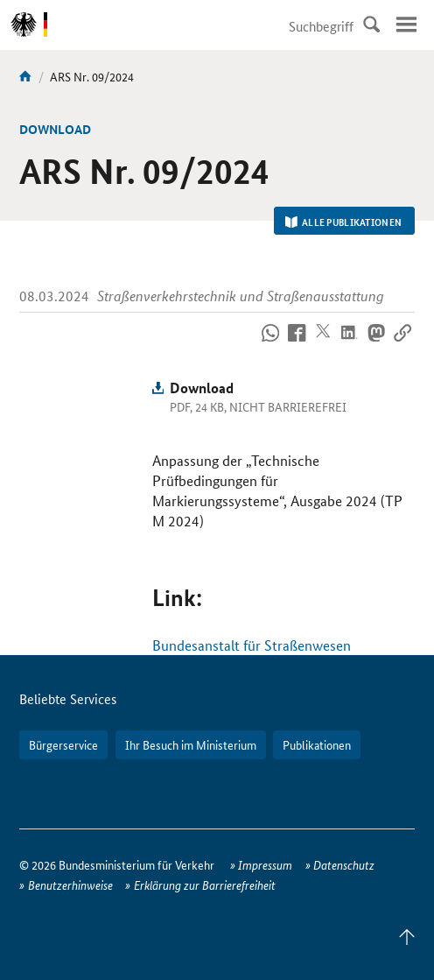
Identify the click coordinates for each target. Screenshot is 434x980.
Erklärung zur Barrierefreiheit (205, 885)
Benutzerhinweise (70, 885)
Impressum (265, 864)
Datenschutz (344, 864)
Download (202, 388)
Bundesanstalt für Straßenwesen (252, 645)
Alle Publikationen (343, 222)
